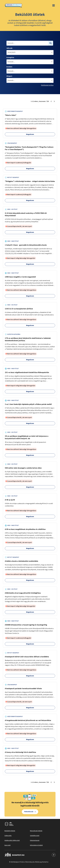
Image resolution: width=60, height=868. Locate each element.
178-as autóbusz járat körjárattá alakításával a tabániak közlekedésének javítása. (28, 339)
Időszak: (10, 48)
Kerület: (9, 67)
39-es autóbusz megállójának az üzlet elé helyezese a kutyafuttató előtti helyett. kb (27, 437)
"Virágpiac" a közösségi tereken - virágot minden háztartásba (30, 181)
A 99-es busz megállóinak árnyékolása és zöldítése (25, 529)
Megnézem (30, 134)
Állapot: (9, 76)
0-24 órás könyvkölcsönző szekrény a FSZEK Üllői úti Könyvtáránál (26, 214)
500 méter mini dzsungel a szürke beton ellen (23, 468)
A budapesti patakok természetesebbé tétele (23, 689)
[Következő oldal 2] (54, 101)
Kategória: (10, 57)
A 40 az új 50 (10, 500)
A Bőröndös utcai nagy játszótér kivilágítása (23, 593)
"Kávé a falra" (11, 115)
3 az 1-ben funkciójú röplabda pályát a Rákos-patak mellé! (28, 404)
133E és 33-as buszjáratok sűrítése (19, 309)
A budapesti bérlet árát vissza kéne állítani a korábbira (27, 657)
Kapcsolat (7, 845)
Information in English (36, 845)
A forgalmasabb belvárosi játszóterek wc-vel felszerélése (28, 720)
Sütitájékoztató (35, 836)
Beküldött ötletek (10, 831)
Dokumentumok (35, 840)
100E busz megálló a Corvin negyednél (20, 277)
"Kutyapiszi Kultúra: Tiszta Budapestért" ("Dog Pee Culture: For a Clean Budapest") (29, 148)
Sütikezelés (8, 836)
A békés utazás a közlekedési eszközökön (21, 561)
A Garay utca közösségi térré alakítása (20, 752)
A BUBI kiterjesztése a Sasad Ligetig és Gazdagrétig (26, 625)
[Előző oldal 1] (51, 101)
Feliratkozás (29, 812)
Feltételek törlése (47, 85)
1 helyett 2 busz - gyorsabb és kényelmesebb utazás (26, 245)
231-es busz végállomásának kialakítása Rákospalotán (27, 372)
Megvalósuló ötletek (36, 831)
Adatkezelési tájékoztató (12, 840)
